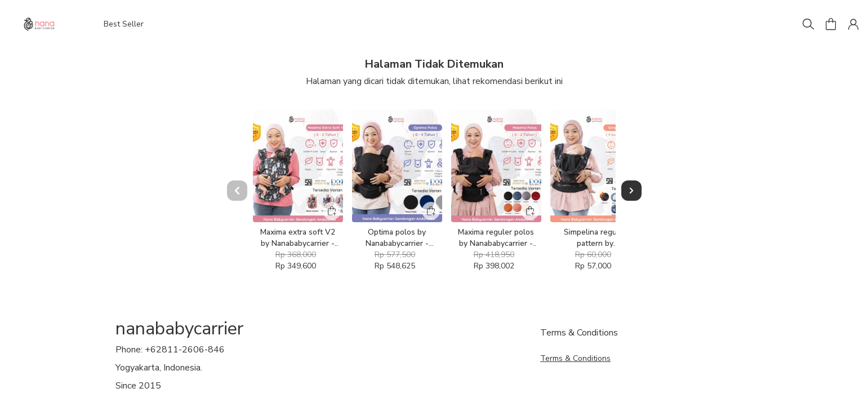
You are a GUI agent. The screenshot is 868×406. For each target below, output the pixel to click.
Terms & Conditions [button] (575, 358)
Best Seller (124, 24)
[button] (831, 24)
